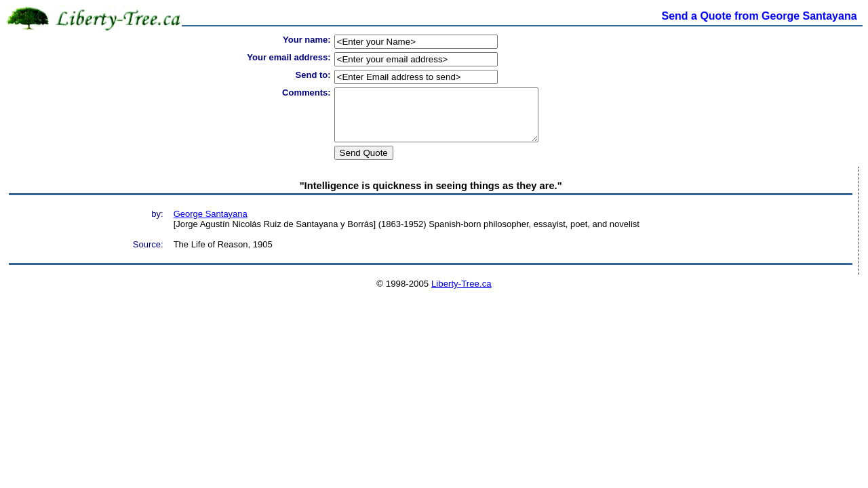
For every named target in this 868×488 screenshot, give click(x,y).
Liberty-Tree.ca (461, 294)
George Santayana (211, 224)
